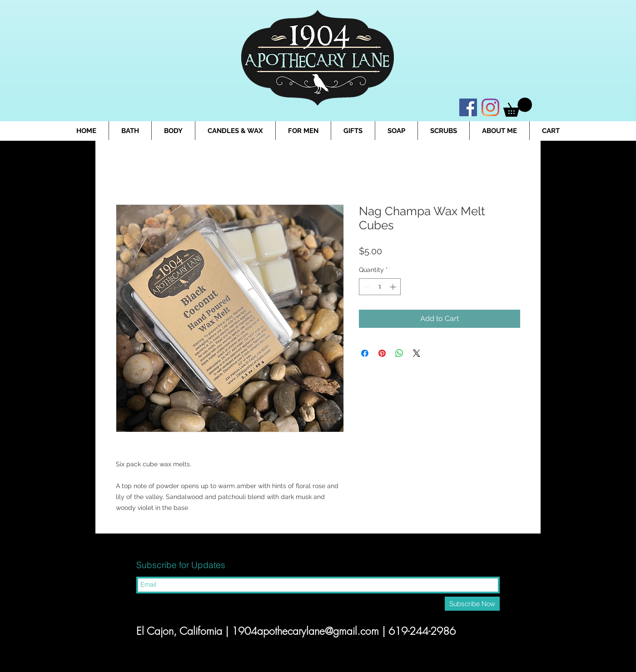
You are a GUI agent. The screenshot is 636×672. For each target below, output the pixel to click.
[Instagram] (490, 107)
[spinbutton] (380, 287)
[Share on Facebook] (365, 353)
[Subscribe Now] (472, 604)
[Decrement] (366, 287)
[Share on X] (417, 353)
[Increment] (394, 287)
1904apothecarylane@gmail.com (305, 631)
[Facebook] (468, 107)
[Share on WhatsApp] (399, 353)
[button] (518, 107)
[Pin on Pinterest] (382, 353)
